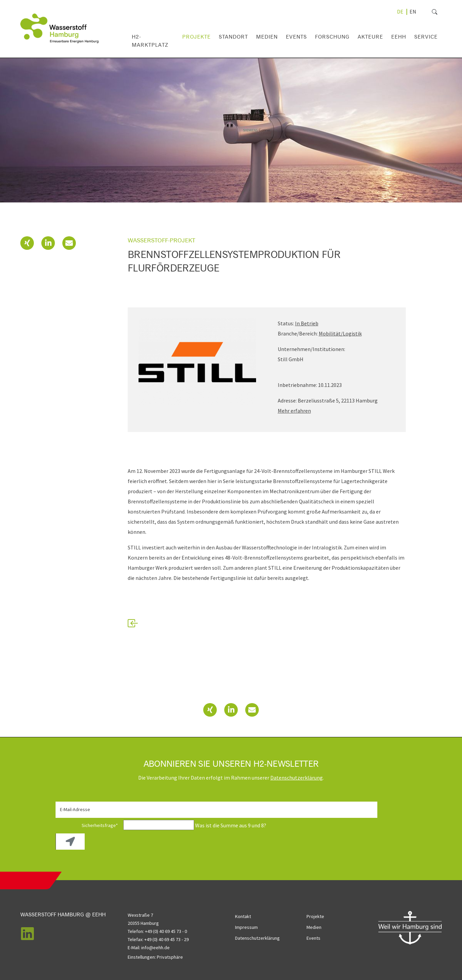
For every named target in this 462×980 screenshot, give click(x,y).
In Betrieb (307, 323)
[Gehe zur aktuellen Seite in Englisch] (413, 12)
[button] (27, 243)
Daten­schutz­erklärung (297, 778)
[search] (423, 12)
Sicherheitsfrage (89, 825)
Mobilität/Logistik (340, 333)
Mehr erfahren (294, 411)
